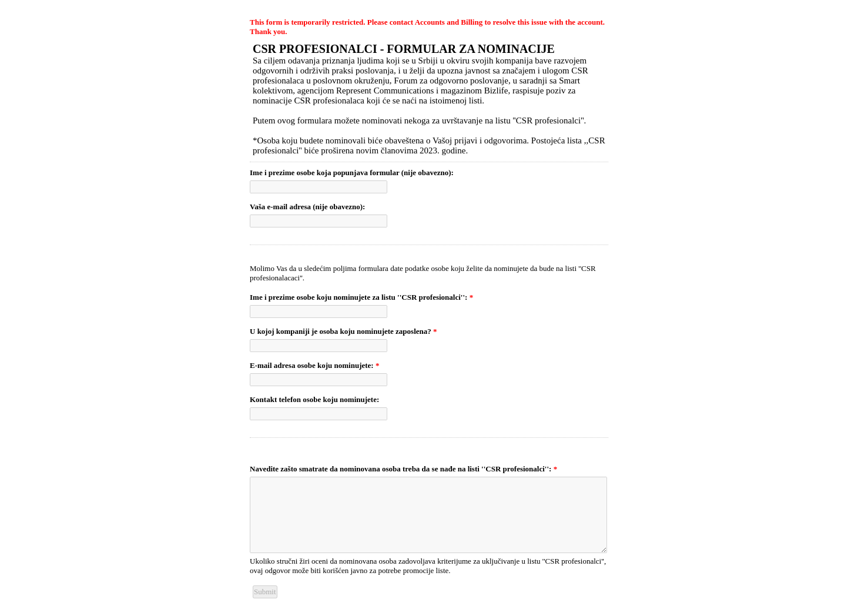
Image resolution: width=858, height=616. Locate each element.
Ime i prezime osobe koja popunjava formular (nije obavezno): (352, 173)
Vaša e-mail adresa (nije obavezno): (307, 207)
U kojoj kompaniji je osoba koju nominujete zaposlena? (343, 331)
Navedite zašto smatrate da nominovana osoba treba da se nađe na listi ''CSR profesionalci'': (403, 469)
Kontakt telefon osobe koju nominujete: (314, 399)
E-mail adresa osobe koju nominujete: (314, 365)
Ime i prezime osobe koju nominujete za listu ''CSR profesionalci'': (361, 297)
